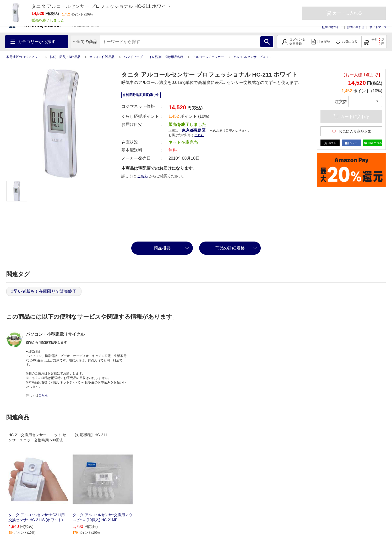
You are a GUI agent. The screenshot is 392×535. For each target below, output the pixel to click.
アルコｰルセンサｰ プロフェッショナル (260, 57)
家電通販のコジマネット (24, 57)
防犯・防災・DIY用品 (65, 57)
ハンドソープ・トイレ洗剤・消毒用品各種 (154, 57)
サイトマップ (378, 27)
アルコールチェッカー (208, 57)
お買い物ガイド (332, 27)
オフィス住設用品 (102, 57)
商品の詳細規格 (230, 248)
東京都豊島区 (194, 130)
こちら (199, 135)
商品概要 (162, 248)
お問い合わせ (356, 27)
